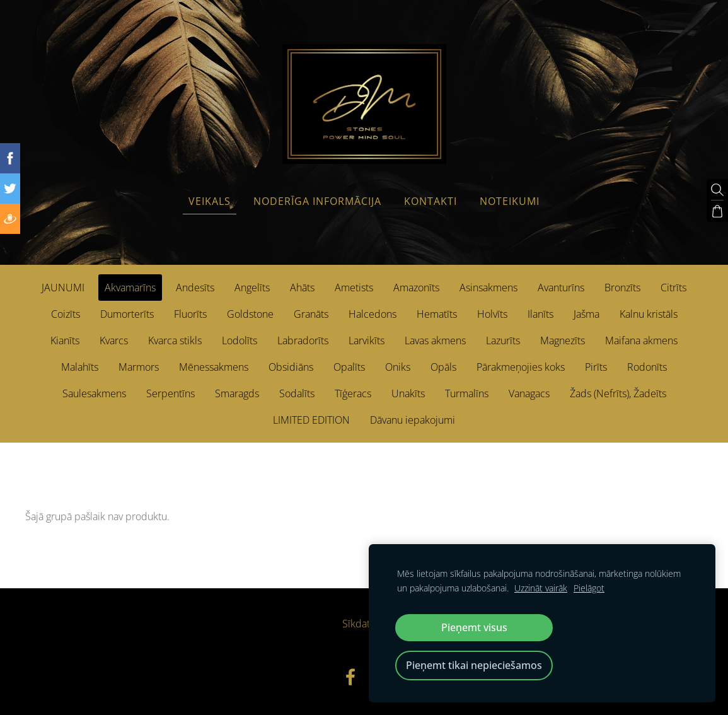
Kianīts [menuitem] (65, 340)
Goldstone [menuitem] (250, 314)
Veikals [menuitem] (210, 201)
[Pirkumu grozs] (717, 211)
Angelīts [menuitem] (252, 288)
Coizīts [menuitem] (66, 314)
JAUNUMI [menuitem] (63, 288)
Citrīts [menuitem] (673, 288)
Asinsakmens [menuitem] (488, 288)
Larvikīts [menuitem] (367, 340)
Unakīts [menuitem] (408, 393)
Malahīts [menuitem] (80, 367)
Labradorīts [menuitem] (303, 340)
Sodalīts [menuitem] (297, 393)
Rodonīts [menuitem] (647, 367)
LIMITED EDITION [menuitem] (311, 420)
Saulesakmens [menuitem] (94, 393)
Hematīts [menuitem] (437, 314)
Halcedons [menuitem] (373, 314)
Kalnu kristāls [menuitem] (649, 314)
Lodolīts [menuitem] (240, 340)
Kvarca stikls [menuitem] (175, 340)
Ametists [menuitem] (354, 288)
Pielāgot (589, 588)
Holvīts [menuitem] (492, 314)
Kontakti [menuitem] (430, 201)
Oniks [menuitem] (398, 367)
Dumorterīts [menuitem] (127, 314)
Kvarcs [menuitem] (114, 340)
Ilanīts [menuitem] (540, 314)
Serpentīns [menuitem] (170, 393)
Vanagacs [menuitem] (529, 393)
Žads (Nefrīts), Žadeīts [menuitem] (618, 393)
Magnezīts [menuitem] (563, 340)
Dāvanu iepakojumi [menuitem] (413, 420)
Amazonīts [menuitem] (416, 288)
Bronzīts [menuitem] (622, 288)
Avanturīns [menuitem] (561, 288)
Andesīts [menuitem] (195, 288)
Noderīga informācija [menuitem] (317, 201)
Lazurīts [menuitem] (503, 340)
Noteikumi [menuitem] (510, 201)
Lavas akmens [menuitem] (435, 340)
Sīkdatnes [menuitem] (364, 624)
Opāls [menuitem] (443, 367)
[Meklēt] (717, 190)
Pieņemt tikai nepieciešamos (474, 665)
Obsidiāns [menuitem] (291, 367)
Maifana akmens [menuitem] (641, 340)
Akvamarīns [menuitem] (130, 288)
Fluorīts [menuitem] (190, 314)
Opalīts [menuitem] (349, 367)
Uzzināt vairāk (541, 588)
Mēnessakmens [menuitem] (214, 367)
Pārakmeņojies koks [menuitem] (521, 367)
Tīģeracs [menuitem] (353, 393)
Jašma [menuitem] (586, 314)
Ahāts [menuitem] (302, 288)
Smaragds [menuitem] (237, 393)
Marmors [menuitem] (139, 367)
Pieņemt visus (474, 627)
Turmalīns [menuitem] (467, 393)
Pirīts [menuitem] (596, 367)
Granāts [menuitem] (311, 314)
